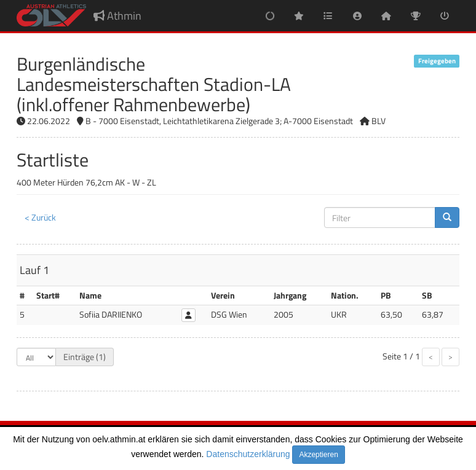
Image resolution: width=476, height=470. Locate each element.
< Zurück (40, 217)
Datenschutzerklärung (248, 454)
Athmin (117, 16)
